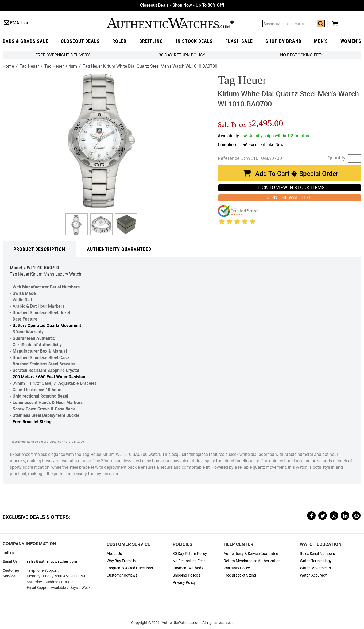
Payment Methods (188, 568)
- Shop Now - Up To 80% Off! (182, 5)
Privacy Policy (184, 583)
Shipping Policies (187, 575)
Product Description (39, 249)
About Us (114, 554)
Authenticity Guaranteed (119, 249)
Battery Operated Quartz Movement (47, 325)
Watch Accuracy (313, 575)
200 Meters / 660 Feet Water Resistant (50, 377)
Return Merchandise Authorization (252, 561)
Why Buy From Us (121, 561)
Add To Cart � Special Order (297, 174)
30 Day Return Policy (190, 554)
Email (17, 23)
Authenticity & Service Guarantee (251, 554)
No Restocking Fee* (301, 55)
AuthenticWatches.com (170, 23)
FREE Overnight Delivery (63, 55)
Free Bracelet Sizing (32, 422)
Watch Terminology (316, 561)
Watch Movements (315, 568)
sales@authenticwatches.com (52, 561)
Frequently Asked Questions (130, 568)
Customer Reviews (122, 575)
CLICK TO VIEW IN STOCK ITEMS (290, 188)
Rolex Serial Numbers (317, 554)
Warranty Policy (237, 568)
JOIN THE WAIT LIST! (290, 197)
